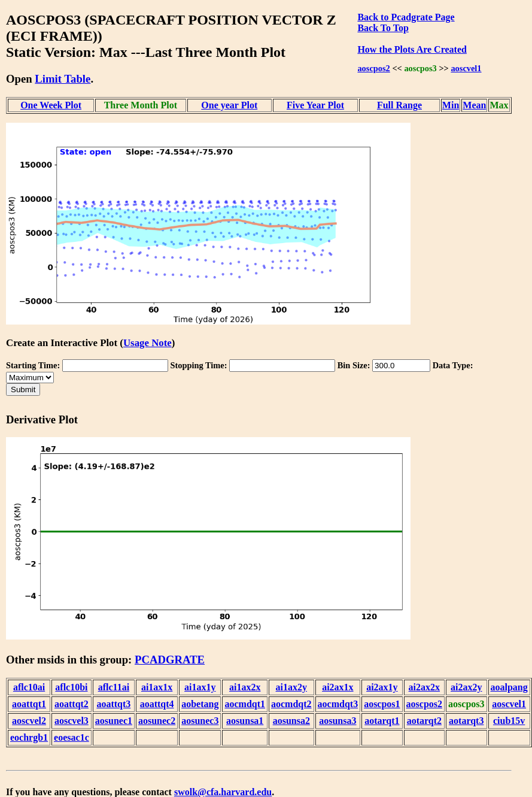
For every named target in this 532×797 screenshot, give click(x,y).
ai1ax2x (245, 687)
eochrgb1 (29, 737)
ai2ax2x (424, 687)
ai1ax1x (157, 687)
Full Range (399, 105)
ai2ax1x (338, 687)
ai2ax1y (382, 687)
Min (451, 105)
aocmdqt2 (291, 704)
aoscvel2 (29, 721)
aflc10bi (71, 687)
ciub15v (509, 721)
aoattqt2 (72, 704)
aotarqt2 (424, 721)
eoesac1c (72, 737)
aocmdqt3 (338, 704)
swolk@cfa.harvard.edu (223, 792)
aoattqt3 (113, 704)
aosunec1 (114, 721)
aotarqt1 (382, 721)
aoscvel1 (466, 68)
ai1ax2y (291, 687)
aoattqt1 (29, 704)
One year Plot (229, 105)
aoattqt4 (157, 704)
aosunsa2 (291, 721)
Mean (474, 105)
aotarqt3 (466, 721)
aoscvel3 (72, 721)
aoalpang (509, 687)
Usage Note (148, 343)
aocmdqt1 (245, 704)
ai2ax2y (466, 687)
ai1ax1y (200, 687)
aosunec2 (157, 721)
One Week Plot (51, 105)
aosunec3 (200, 721)
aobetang (200, 704)
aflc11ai (114, 687)
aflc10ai (29, 687)
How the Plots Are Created (412, 49)
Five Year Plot (315, 105)
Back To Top (383, 28)
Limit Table (63, 79)
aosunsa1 (245, 721)
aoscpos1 (382, 704)
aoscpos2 (373, 68)
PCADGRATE (170, 660)
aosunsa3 (338, 721)
